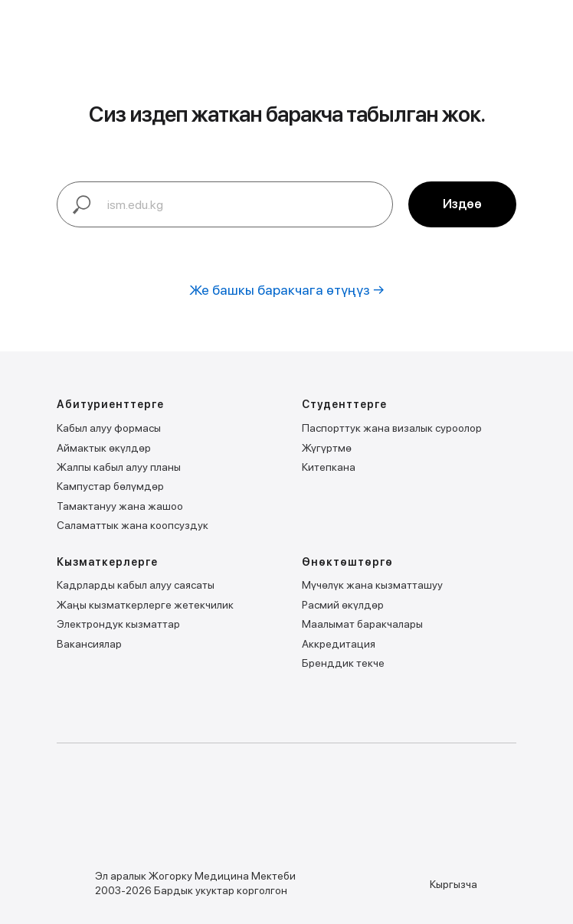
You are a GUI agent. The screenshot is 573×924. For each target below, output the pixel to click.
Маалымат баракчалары (362, 624)
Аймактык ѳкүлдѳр (104, 448)
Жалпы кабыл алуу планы (119, 467)
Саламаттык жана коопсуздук (133, 525)
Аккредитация (339, 644)
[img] (126, 808)
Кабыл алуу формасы (109, 428)
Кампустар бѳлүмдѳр (110, 486)
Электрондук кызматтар (118, 624)
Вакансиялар (89, 644)
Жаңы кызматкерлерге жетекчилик (145, 605)
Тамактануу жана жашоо (120, 506)
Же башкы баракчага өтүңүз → (287, 290)
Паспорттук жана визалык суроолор (392, 428)
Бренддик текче (343, 663)
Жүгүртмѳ (327, 448)
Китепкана (329, 467)
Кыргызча (453, 884)
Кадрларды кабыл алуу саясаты (136, 585)
